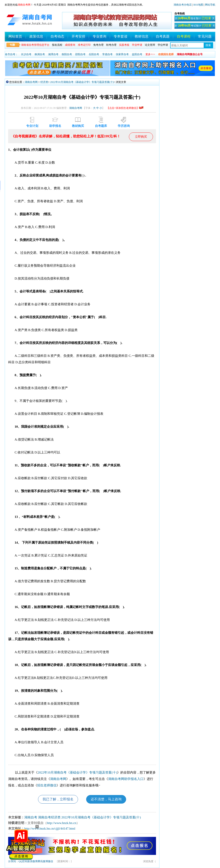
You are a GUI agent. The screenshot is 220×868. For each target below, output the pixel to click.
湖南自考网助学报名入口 (126, 779)
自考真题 (163, 36)
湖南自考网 (31, 82)
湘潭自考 (53, 54)
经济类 (44, 82)
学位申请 (163, 45)
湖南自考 (31, 817)
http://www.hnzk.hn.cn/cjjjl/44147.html (50, 828)
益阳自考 (137, 54)
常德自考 (107, 54)
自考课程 (184, 36)
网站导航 (210, 5)
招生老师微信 (47, 785)
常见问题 (205, 36)
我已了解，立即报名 (58, 799)
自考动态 (57, 36)
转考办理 (111, 45)
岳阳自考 (94, 54)
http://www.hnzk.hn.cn (62, 823)
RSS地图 (198, 5)
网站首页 (15, 36)
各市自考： (11, 54)
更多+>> (150, 54)
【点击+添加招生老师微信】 (125, 108)
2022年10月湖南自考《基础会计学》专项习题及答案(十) (82, 82)
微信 (50, 861)
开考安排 (78, 36)
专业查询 (99, 36)
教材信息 (142, 36)
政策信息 (36, 36)
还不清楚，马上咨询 (106, 799)
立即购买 (141, 137)
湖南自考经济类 (49, 817)
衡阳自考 (67, 54)
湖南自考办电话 (183, 5)
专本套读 (121, 36)
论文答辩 (150, 45)
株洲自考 (40, 54)
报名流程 (57, 45)
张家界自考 (122, 54)
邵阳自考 (80, 54)
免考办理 (98, 45)
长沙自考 (26, 54)
